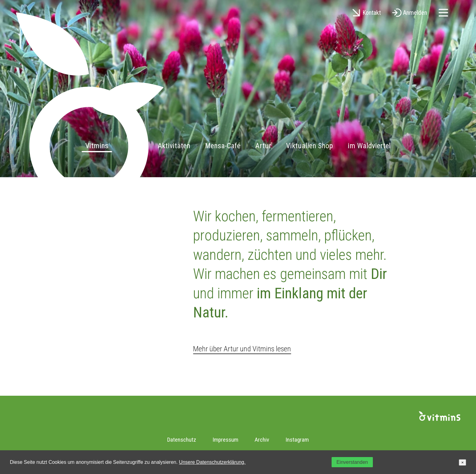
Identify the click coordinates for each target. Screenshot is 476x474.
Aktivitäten (174, 146)
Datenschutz (182, 440)
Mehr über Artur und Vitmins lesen (242, 349)
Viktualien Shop (309, 146)
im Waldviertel (369, 146)
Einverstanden (352, 462)
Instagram (297, 440)
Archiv (262, 440)
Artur (263, 146)
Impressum (225, 440)
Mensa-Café (223, 146)
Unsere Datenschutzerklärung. (212, 462)
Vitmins (97, 146)
